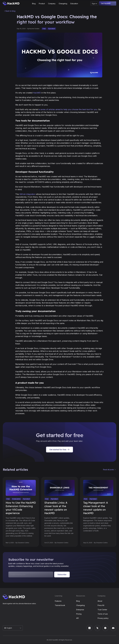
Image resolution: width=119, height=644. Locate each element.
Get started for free (59, 450)
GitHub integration (27, 194)
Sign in (94, 4)
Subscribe (62, 575)
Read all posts (108, 470)
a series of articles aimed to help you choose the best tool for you (68, 110)
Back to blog (10, 11)
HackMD (37, 93)
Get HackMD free (108, 3)
